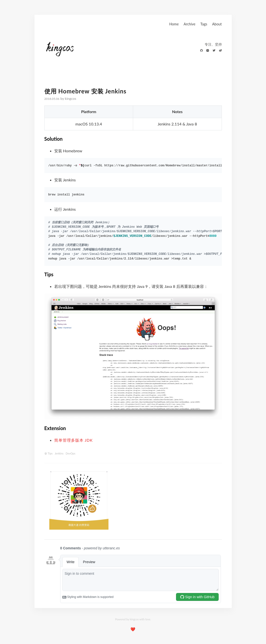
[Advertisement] (168, 500)
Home (174, 24)
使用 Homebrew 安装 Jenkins (85, 91)
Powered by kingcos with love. (133, 619)
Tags (204, 24)
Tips (50, 453)
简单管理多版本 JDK (74, 440)
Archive (190, 24)
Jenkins (59, 453)
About (217, 24)
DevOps (70, 453)
